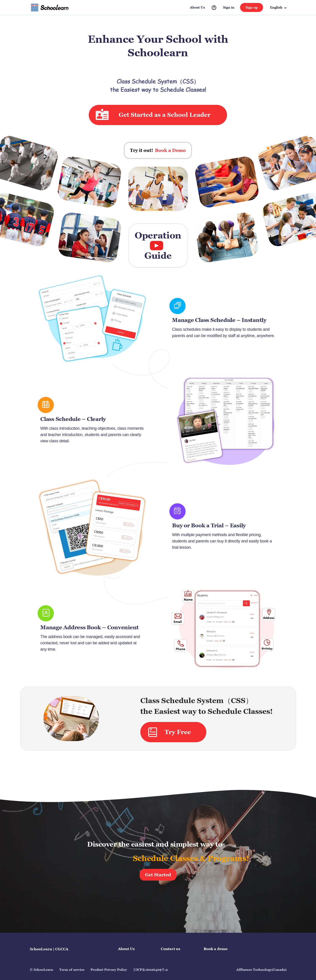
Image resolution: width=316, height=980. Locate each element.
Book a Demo (170, 150)
